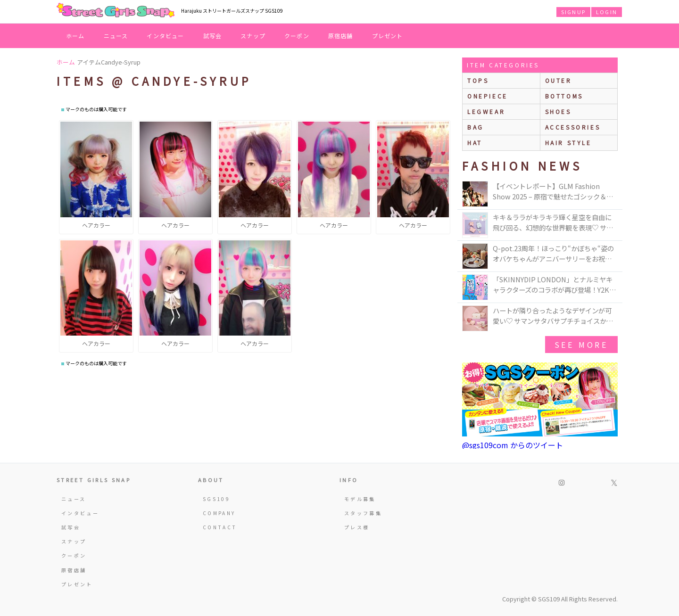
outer (559, 80)
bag (476, 127)
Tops (478, 80)
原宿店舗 (341, 36)
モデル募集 (360, 499)
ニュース (116, 36)
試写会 (213, 36)
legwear (486, 111)
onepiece (488, 96)
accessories (573, 127)
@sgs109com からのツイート (513, 445)
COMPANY (219, 513)
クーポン (297, 36)
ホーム (75, 36)
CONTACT (220, 527)
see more (581, 345)
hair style (568, 143)
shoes (558, 111)
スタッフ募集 (363, 513)
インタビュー (165, 36)
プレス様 (357, 527)
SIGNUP (573, 12)
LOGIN (607, 12)
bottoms (564, 96)
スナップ (253, 36)
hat (475, 143)
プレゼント (388, 36)
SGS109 (216, 499)
